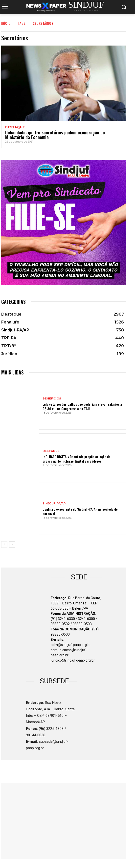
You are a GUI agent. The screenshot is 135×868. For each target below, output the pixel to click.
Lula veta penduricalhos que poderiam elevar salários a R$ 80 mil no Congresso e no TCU (82, 406)
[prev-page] (4, 545)
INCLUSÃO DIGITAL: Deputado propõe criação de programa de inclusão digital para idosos (77, 459)
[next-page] (12, 545)
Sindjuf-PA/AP (54, 504)
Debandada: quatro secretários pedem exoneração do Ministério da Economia (55, 135)
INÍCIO (6, 23)
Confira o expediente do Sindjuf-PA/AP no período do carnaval (80, 511)
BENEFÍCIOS (52, 399)
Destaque (15, 127)
